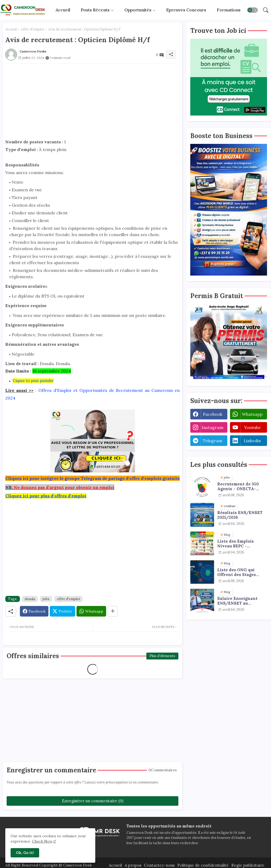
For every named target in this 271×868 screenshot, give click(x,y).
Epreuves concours (186, 10)
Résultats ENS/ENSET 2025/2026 (240, 515)
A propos (133, 865)
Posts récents (95, 10)
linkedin (252, 441)
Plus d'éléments (162, 656)
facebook (213, 414)
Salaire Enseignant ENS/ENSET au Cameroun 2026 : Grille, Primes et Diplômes (241, 601)
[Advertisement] (92, 101)
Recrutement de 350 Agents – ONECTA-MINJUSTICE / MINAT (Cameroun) (240, 486)
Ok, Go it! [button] (25, 853)
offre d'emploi (32, 29)
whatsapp (252, 414)
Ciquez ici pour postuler (33, 381)
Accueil (63, 10)
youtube (252, 427)
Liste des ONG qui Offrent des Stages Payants (237, 572)
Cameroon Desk (77, 865)
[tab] (63, 10)
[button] (252, 10)
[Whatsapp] (91, 611)
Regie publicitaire (248, 865)
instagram (213, 427)
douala (30, 599)
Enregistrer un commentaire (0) (93, 801)
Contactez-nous (159, 865)
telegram (213, 441)
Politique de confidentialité (203, 865)
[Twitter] (62, 611)
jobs (46, 599)
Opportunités (138, 10)
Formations (229, 10)
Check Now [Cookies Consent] (42, 841)
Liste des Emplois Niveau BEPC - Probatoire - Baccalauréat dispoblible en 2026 (237, 544)
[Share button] (113, 611)
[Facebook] (34, 611)
